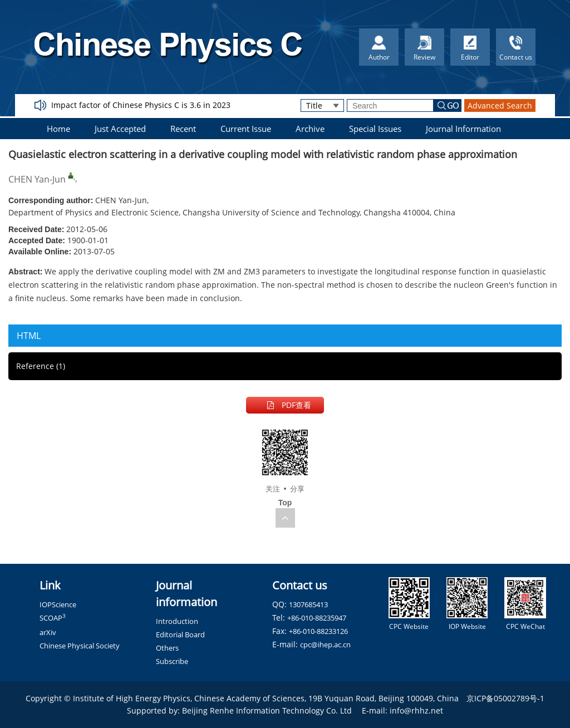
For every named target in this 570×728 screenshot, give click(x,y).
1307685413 (308, 604)
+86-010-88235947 (317, 618)
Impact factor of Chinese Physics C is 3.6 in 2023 (141, 105)
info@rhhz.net (416, 710)
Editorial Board (180, 634)
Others (167, 648)
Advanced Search (500, 105)
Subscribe (172, 661)
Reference (41, 366)
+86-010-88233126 (318, 631)
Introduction (177, 621)
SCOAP (53, 618)
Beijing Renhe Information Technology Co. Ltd (267, 710)
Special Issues (375, 129)
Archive (310, 129)
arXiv (48, 632)
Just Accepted (120, 129)
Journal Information (463, 129)
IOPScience (58, 604)
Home (58, 129)
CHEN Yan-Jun (37, 179)
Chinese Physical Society (80, 646)
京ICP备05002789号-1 (505, 698)
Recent (183, 129)
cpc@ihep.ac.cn (325, 645)
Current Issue (246, 129)
